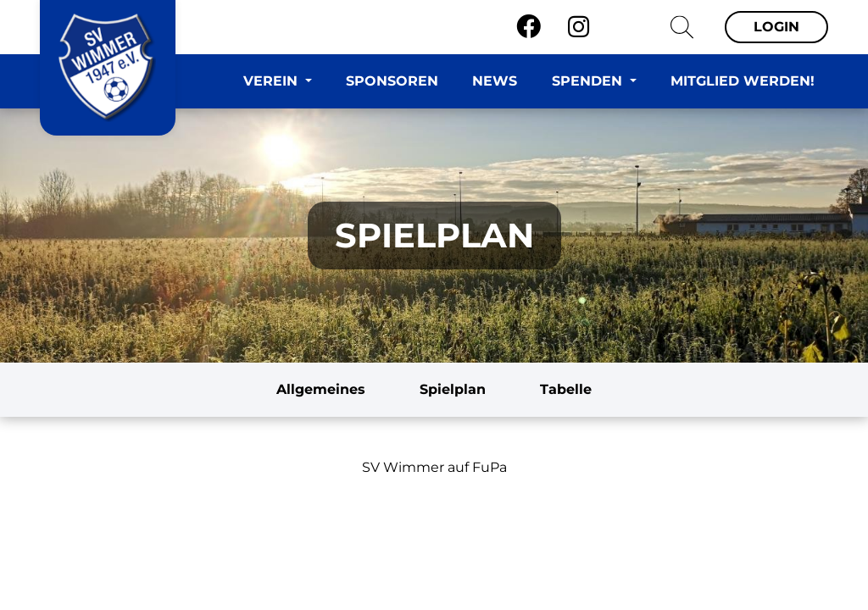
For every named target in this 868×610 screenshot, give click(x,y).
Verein (273, 81)
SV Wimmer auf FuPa (434, 467)
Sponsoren (392, 81)
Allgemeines (321, 389)
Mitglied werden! (743, 81)
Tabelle (566, 389)
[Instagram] (579, 27)
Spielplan (453, 389)
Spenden (589, 81)
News (495, 81)
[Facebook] (529, 27)
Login (776, 27)
